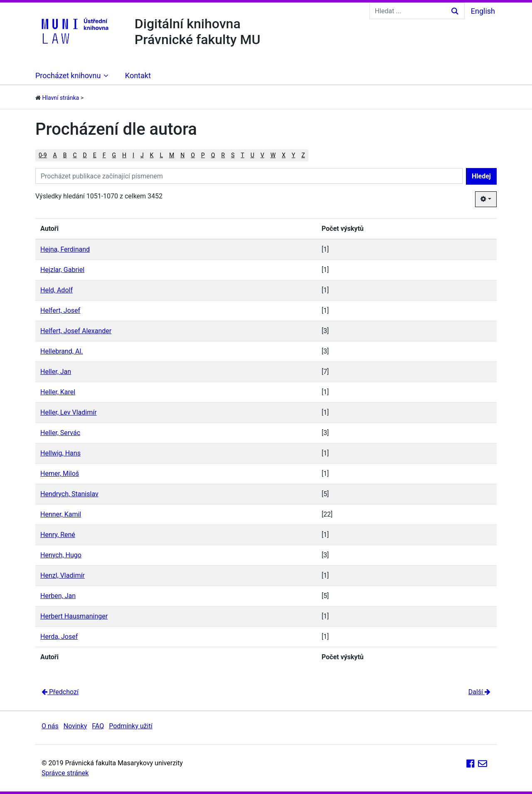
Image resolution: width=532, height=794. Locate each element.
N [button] (182, 155)
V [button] (262, 155)
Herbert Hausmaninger (74, 616)
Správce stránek (65, 773)
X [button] (284, 155)
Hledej (481, 176)
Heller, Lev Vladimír (69, 412)
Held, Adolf (57, 290)
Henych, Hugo (61, 555)
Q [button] (213, 155)
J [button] (142, 155)
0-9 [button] (43, 155)
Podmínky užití (131, 726)
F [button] (104, 155)
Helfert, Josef (60, 310)
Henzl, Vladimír (63, 575)
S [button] (233, 155)
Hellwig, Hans (60, 453)
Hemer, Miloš (60, 474)
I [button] (133, 155)
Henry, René (58, 535)
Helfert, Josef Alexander (76, 331)
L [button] (161, 155)
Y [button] (293, 155)
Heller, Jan (56, 372)
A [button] (55, 155)
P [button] (203, 155)
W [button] (273, 155)
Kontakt (138, 75)
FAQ (98, 726)
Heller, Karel (58, 392)
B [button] (65, 155)
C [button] (75, 155)
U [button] (252, 155)
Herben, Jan (58, 596)
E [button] (95, 155)
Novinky (75, 726)
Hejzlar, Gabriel (62, 270)
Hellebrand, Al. (62, 351)
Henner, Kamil (61, 514)
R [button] (223, 155)
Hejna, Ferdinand (65, 249)
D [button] (85, 155)
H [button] (124, 155)
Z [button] (303, 155)
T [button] (242, 155)
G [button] (114, 155)
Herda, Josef (59, 637)
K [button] (152, 155)
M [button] (172, 155)
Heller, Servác (60, 433)
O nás (50, 726)
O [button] (193, 155)
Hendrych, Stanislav (69, 494)
